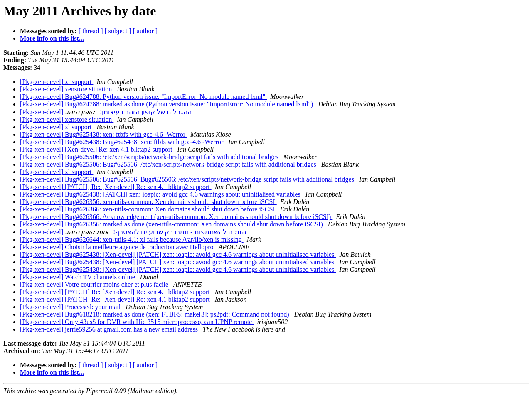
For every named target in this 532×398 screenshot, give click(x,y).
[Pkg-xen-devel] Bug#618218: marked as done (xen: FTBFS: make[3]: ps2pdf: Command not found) (155, 314)
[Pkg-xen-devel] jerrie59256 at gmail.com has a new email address (110, 329)
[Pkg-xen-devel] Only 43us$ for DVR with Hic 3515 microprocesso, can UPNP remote (137, 322)
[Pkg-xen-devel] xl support (57, 82)
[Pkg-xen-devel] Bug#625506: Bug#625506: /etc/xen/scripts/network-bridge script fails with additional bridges (169, 164)
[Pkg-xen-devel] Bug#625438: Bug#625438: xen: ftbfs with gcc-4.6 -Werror (122, 142)
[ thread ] (91, 31)
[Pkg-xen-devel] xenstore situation (67, 89)
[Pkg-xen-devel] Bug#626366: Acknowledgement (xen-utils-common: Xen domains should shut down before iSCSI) (176, 217)
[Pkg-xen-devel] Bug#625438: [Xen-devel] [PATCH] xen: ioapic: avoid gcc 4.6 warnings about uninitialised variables (178, 254)
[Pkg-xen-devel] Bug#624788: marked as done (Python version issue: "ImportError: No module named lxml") (167, 104)
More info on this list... (52, 38)
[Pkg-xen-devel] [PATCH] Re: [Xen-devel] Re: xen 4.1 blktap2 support (116, 187)
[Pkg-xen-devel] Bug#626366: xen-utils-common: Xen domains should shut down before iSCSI (148, 209)
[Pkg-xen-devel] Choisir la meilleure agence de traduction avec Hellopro (118, 247)
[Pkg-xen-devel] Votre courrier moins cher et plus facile (95, 284)
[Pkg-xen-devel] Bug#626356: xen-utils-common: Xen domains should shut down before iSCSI (148, 202)
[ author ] (145, 31)
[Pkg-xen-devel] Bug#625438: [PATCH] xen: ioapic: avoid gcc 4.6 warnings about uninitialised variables (161, 194)
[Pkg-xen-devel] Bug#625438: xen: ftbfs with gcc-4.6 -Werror (103, 134)
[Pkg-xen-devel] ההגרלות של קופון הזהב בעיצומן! (106, 112)
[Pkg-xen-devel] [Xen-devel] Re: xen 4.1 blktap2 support (97, 149)
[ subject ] (118, 31)
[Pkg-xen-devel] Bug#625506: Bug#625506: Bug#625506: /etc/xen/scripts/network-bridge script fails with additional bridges (188, 179)
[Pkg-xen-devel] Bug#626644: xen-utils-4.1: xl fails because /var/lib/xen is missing (132, 240)
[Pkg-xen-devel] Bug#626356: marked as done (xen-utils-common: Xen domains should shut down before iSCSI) (172, 224)
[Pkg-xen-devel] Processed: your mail (71, 307)
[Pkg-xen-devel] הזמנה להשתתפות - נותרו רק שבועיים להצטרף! (133, 232)
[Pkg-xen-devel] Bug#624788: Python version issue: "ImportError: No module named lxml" (143, 97)
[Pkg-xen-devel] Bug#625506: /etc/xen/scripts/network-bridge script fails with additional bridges (150, 157)
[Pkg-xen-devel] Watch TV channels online (78, 277)
